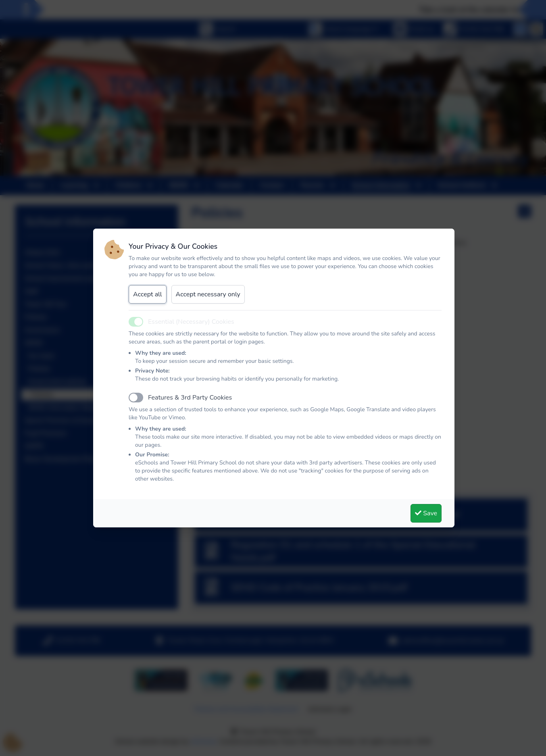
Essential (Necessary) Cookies (191, 322)
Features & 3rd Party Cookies (190, 398)
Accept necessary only (208, 294)
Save (426, 513)
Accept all (148, 294)
